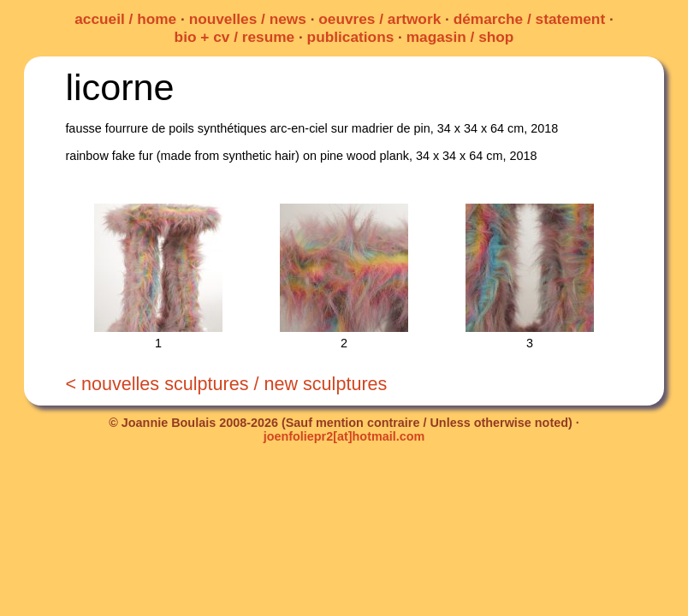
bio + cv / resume (235, 37)
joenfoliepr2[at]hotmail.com (344, 436)
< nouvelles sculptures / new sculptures (226, 384)
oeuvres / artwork (380, 19)
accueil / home (125, 19)
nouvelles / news (248, 19)
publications (351, 37)
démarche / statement (530, 19)
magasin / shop (460, 37)
